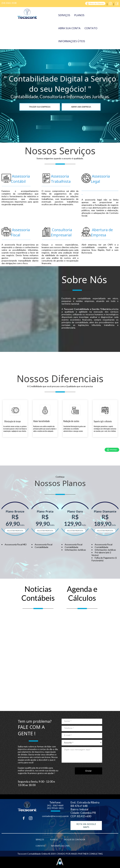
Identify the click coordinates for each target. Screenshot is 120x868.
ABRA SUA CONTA (69, 28)
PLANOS (79, 15)
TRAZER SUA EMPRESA (40, 107)
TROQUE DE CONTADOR (74, 840)
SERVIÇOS (64, 15)
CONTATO (91, 28)
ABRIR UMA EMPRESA (81, 107)
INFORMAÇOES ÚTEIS (72, 41)
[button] (86, 826)
